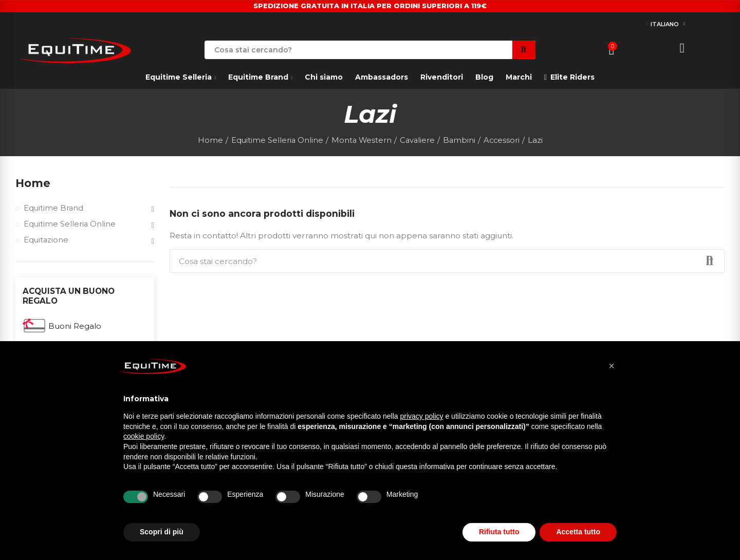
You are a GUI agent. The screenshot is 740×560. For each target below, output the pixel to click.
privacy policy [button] (422, 416)
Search (524, 50)
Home (33, 184)
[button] (612, 366)
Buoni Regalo (75, 328)
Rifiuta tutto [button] (499, 532)
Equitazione (47, 242)
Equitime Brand (54, 209)
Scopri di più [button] (162, 532)
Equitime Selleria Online (71, 225)
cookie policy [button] (144, 436)
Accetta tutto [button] (578, 532)
